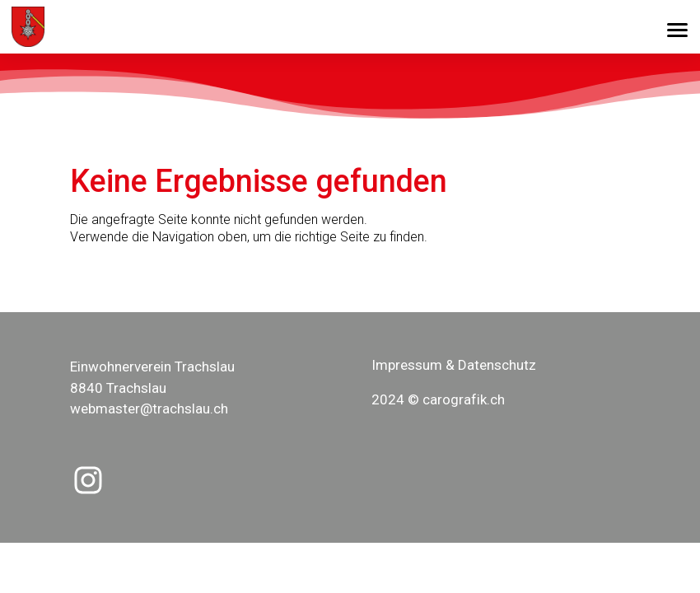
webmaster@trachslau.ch (149, 409)
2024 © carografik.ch (438, 399)
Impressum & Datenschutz (454, 365)
